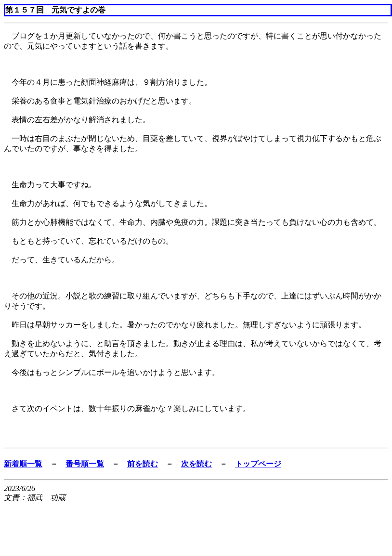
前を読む (143, 464)
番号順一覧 (85, 464)
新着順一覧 (23, 464)
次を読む (196, 464)
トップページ (258, 464)
